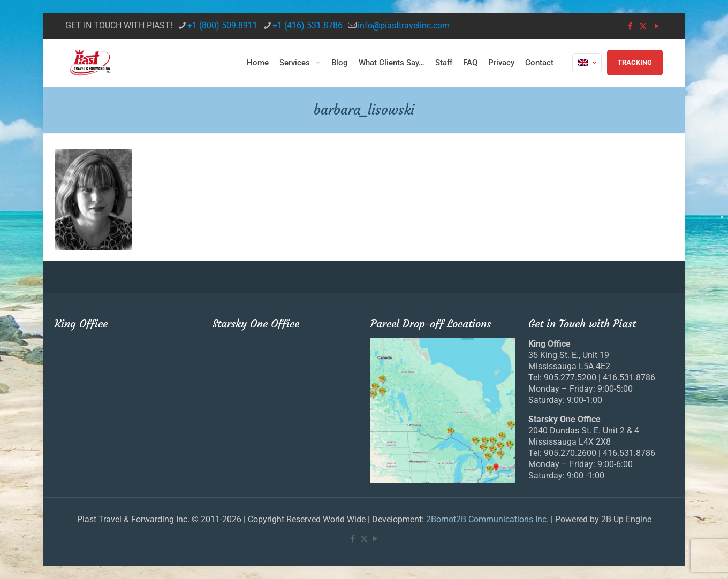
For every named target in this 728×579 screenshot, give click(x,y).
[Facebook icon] (630, 26)
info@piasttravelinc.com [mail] (404, 25)
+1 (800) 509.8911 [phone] (222, 25)
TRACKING (635, 62)
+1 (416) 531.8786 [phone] (308, 25)
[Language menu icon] (587, 63)
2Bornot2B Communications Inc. (487, 519)
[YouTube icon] (657, 26)
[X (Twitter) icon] (643, 26)
